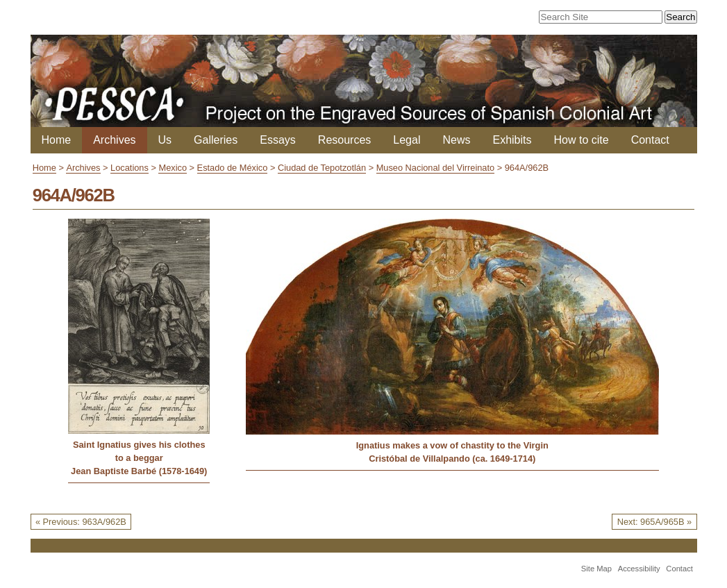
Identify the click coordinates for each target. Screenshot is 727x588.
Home (57, 140)
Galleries (216, 140)
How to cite (582, 140)
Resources (344, 140)
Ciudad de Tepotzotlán (322, 168)
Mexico (173, 168)
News (456, 140)
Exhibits (512, 140)
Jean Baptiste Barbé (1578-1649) (139, 471)
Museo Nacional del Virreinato (435, 168)
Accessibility (639, 569)
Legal (407, 140)
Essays (278, 140)
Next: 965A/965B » (654, 522)
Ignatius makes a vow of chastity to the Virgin (452, 445)
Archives (114, 140)
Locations (129, 168)
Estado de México (233, 168)
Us (165, 140)
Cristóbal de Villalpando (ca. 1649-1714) (452, 459)
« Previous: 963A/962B (81, 522)
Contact (650, 140)
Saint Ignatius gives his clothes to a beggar (139, 451)
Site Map (596, 569)
